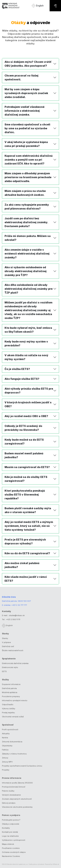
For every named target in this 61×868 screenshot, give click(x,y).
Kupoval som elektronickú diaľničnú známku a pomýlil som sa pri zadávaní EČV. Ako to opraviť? (29, 160)
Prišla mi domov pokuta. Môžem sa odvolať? (28, 238)
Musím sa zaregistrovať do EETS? (27, 467)
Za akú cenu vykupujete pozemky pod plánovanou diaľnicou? (27, 207)
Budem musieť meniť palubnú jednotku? (24, 455)
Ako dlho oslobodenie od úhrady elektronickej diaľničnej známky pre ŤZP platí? (29, 289)
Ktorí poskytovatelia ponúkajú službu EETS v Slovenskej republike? (25, 495)
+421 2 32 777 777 (19, 605)
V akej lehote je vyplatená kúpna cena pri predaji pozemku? (26, 144)
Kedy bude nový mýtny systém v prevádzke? (26, 343)
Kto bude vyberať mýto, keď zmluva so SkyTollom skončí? (28, 330)
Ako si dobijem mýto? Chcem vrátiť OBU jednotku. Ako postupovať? (28, 64)
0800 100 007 (24, 601)
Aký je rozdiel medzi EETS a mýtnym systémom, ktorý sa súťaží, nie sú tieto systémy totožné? (29, 526)
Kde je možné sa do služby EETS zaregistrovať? (26, 479)
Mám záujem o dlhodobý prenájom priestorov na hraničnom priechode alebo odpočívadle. (28, 177)
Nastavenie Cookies (11, 856)
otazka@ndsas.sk (17, 615)
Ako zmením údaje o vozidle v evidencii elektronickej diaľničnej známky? (27, 254)
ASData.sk (56, 864)
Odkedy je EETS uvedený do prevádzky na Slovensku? (23, 428)
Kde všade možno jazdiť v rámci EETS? (26, 579)
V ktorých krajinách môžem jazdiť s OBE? (28, 404)
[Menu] (55, 6)
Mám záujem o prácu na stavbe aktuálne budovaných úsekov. (25, 193)
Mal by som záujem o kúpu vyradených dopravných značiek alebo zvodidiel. (26, 93)
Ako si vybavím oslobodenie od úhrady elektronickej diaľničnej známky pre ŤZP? (26, 271)
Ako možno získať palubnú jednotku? (22, 565)
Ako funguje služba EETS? (22, 379)
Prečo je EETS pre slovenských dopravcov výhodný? (25, 541)
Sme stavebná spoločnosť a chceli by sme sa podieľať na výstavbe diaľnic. (27, 128)
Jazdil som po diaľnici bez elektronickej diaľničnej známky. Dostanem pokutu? (26, 222)
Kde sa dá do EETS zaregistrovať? (27, 553)
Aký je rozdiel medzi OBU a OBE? (26, 416)
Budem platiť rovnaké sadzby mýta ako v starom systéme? (28, 510)
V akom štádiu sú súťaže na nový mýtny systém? (26, 357)
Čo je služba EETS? (17, 369)
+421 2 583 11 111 (13, 619)
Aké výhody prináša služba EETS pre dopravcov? (29, 391)
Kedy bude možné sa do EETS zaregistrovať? (24, 442)
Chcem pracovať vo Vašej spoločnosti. (21, 77)
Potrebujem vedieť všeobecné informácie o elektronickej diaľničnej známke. (24, 111)
